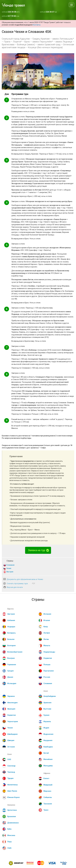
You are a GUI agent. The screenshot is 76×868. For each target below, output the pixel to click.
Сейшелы (48, 797)
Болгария (11, 646)
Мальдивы (48, 766)
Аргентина (12, 810)
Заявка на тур (38, 550)
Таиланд (11, 772)
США (9, 848)
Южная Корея (13, 797)
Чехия (9, 568)
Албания (11, 620)
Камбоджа (48, 747)
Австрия (10, 572)
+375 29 (48, 12)
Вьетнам (47, 709)
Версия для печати (15, 587)
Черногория (13, 721)
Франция (11, 709)
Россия (47, 677)
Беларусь (11, 633)
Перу (9, 842)
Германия (12, 665)
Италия (47, 620)
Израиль (47, 721)
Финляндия (12, 703)
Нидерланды (49, 652)
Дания (10, 677)
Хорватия (12, 715)
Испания (47, 614)
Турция (10, 778)
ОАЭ (9, 759)
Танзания (48, 804)
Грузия (46, 715)
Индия (46, 728)
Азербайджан (50, 696)
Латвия (47, 633)
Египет (46, 778)
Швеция (11, 740)
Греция (10, 671)
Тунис (46, 810)
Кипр (46, 627)
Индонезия (48, 734)
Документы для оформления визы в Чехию (25, 579)
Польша (47, 665)
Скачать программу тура (17, 584)
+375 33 (11, 12)
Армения (47, 703)
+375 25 (10, 16)
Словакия (10, 565)
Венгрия (11, 658)
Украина (11, 696)
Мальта (47, 646)
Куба (9, 829)
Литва (46, 639)
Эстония (11, 747)
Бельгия (11, 639)
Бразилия (12, 816)
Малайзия (48, 759)
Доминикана (13, 823)
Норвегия (48, 658)
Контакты (37, 25)
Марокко (47, 791)
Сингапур (11, 766)
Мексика (11, 835)
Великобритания (15, 652)
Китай (46, 753)
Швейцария (12, 734)
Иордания (48, 740)
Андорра (11, 627)
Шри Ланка (12, 791)
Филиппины (13, 785)
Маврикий (48, 785)
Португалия (49, 671)
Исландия (12, 683)
